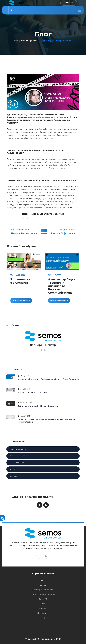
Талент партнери (17, 463)
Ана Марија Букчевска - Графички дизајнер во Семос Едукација (48, 379)
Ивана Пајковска (63, 233)
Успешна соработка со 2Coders (32, 392)
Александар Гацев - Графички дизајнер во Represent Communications (62, 286)
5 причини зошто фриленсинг (23, 281)
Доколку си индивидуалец (43, 594)
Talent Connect (43, 613)
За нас (43, 585)
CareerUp (13, 476)
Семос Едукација (46, 639)
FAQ (43, 618)
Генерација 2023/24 (30, 41)
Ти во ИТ (43, 599)
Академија (71, 159)
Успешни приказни (18, 449)
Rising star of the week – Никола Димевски (38, 406)
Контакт (43, 608)
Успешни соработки (18, 456)
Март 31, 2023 (55, 275)
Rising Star (14, 469)
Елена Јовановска (24, 233)
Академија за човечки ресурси (47, 117)
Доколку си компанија (43, 590)
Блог (16, 41)
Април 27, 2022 (18, 275)
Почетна (43, 580)
